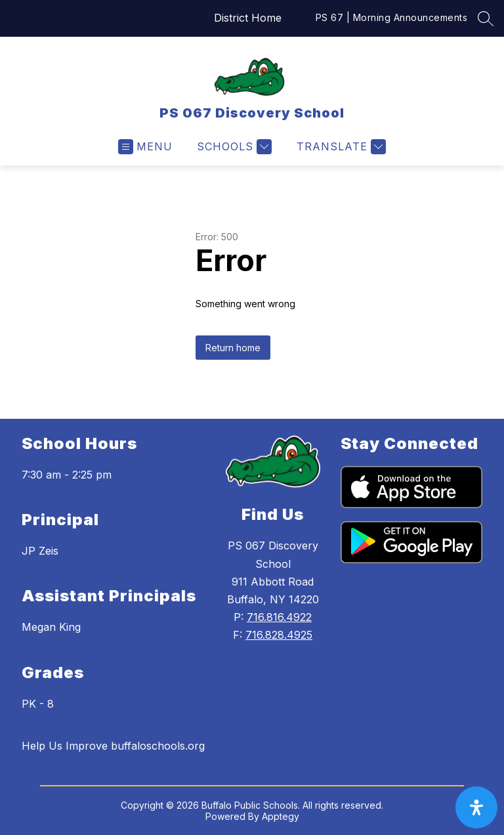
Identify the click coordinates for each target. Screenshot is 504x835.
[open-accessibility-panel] (476, 807)
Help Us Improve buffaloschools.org (113, 746)
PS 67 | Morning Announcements (392, 17)
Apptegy (281, 816)
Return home (233, 348)
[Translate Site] (340, 147)
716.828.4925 (279, 635)
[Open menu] (145, 147)
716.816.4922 (279, 617)
